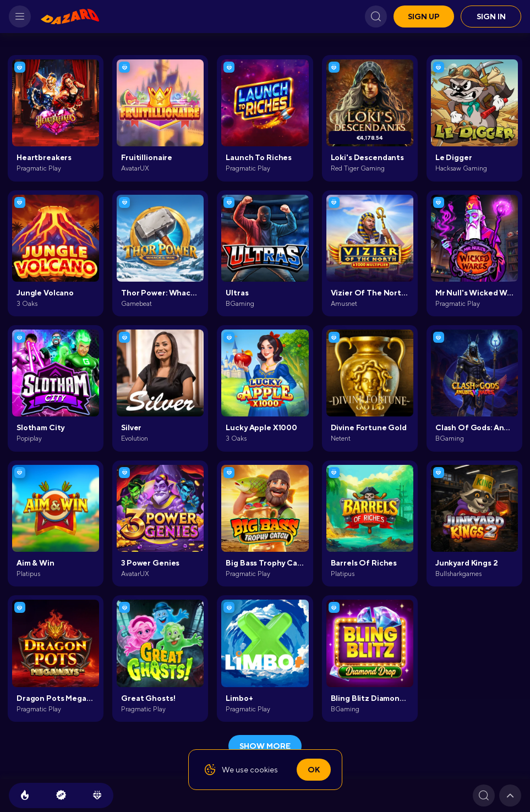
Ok (314, 770)
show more (265, 746)
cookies (264, 770)
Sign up (424, 17)
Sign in (491, 17)
